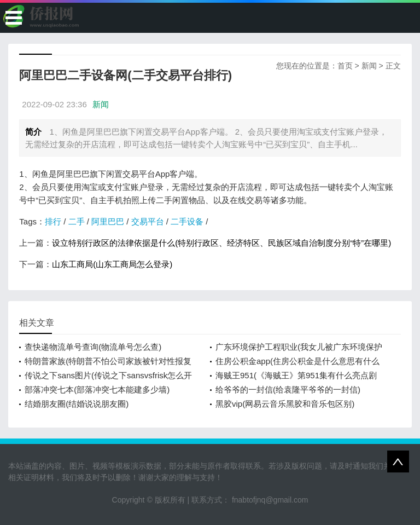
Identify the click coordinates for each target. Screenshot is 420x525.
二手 (77, 221)
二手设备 (187, 221)
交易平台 (148, 221)
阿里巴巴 (108, 221)
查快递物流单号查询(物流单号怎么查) (93, 347)
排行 (53, 221)
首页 (345, 66)
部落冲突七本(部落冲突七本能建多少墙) (97, 390)
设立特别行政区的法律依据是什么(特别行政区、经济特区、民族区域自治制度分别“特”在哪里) (221, 243)
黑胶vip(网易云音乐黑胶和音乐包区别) (285, 404)
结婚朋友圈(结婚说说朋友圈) (77, 404)
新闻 (369, 66)
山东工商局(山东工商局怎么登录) (112, 264)
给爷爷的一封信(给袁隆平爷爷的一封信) (288, 390)
